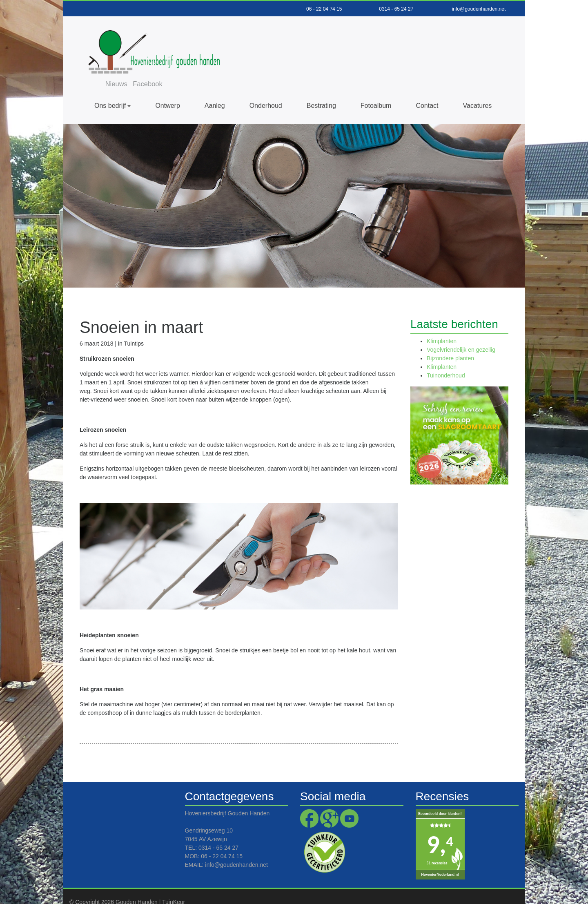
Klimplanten (442, 326)
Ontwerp (167, 90)
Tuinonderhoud (446, 360)
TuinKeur (174, 886)
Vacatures (478, 90)
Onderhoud (266, 90)
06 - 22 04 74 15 (324, 9)
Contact (427, 90)
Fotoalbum (376, 90)
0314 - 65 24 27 (396, 9)
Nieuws (330, 30)
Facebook (362, 30)
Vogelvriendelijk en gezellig (461, 334)
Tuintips (134, 328)
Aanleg (215, 90)
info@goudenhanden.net (479, 9)
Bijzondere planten (450, 343)
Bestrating (321, 90)
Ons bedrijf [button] (110, 90)
